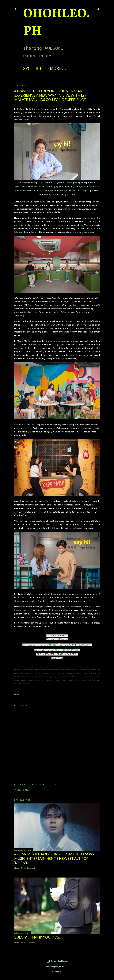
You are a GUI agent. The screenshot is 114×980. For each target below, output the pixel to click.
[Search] (98, 8)
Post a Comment (28, 868)
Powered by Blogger (57, 961)
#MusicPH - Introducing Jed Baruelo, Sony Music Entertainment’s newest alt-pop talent (54, 858)
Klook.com (21, 790)
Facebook (84, 645)
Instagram (48, 645)
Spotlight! (35, 69)
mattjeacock (64, 967)
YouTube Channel (66, 650)
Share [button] (17, 695)
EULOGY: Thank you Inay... (38, 937)
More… (58, 69)
